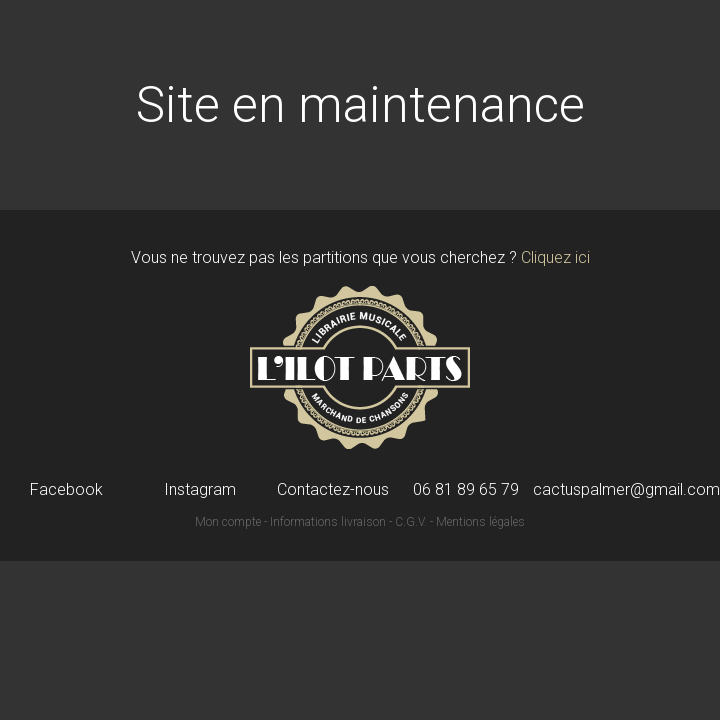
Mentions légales (480, 522)
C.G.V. (411, 522)
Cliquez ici (555, 257)
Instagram (200, 490)
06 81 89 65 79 (466, 490)
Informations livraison (328, 522)
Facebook (66, 490)
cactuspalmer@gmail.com (626, 490)
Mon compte (228, 522)
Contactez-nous (333, 490)
